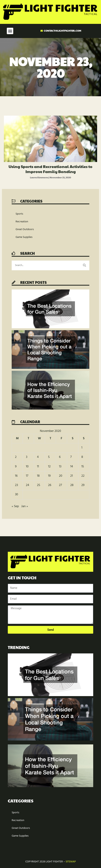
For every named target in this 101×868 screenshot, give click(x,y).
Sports (19, 214)
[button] (10, 31)
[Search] (84, 265)
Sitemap (71, 862)
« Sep (15, 506)
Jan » (25, 506)
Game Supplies (24, 237)
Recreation (22, 222)
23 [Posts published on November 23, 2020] (16, 485)
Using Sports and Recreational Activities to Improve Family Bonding (50, 169)
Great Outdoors (25, 229)
